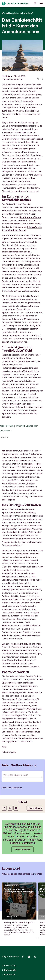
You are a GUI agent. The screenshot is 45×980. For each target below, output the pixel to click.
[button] (42, 912)
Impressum (8, 975)
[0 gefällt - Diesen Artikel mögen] (38, 79)
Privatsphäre (9, 965)
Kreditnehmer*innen (30, 217)
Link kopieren (35, 808)
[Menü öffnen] (41, 4)
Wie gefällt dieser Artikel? (16, 775)
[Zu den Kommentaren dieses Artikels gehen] (42, 79)
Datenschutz (9, 970)
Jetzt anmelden (22, 849)
